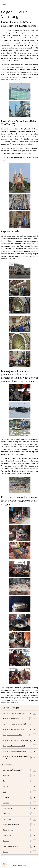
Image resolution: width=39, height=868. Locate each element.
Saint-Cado (7, 835)
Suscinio (6, 841)
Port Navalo (7, 819)
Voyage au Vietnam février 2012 (14, 746)
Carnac (6, 786)
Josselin (6, 797)
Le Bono (6, 803)
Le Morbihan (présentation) (13, 770)
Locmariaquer (8, 808)
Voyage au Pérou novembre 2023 (15, 724)
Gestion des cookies (19, 865)
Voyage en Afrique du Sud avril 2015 (15, 740)
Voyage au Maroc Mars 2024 (13, 719)
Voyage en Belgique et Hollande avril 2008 (15, 757)
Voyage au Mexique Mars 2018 (14, 729)
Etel (5, 792)
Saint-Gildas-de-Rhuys (11, 846)
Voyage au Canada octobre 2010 (15, 751)
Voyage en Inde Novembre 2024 (14, 713)
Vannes (6, 852)
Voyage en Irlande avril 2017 (13, 735)
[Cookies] (4, 864)
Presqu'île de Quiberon (11, 825)
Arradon (6, 776)
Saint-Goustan (8, 830)
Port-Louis (7, 814)
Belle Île (6, 781)
